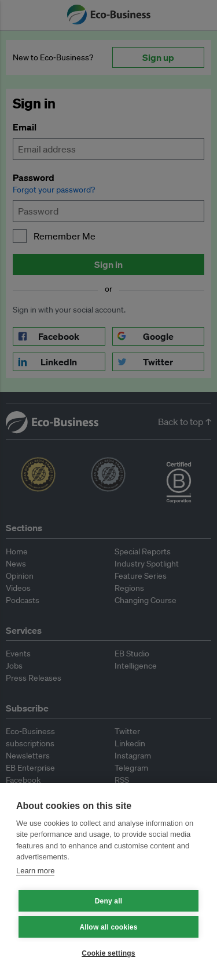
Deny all (109, 901)
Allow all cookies (108, 927)
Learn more (35, 871)
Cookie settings (108, 953)
